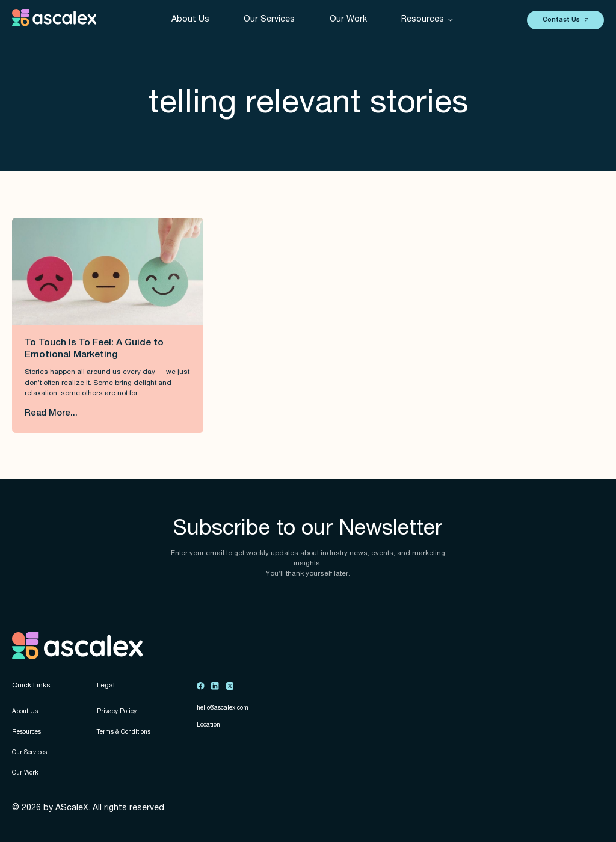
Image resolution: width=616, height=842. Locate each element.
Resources (26, 733)
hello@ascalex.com (223, 708)
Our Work (348, 20)
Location (208, 725)
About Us (190, 20)
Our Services (269, 20)
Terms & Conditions (124, 733)
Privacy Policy (117, 712)
